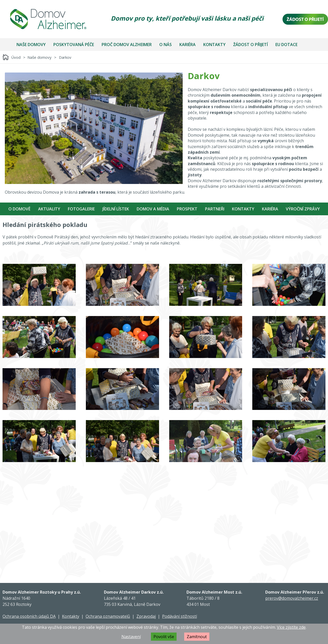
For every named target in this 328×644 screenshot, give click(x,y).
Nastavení (131, 637)
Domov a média (153, 209)
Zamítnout (197, 637)
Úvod (16, 57)
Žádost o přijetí (251, 45)
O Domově (19, 209)
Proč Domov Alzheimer (127, 45)
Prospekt (187, 209)
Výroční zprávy (303, 209)
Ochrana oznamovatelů (108, 616)
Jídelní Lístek (116, 209)
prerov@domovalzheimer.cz (292, 598)
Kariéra (188, 45)
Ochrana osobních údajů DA (29, 616)
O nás (166, 45)
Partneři (215, 209)
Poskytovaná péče (74, 45)
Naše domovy (31, 45)
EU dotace (286, 45)
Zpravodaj (146, 616)
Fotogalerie (81, 209)
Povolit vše (164, 637)
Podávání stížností (179, 616)
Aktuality (49, 209)
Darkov (65, 57)
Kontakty (214, 45)
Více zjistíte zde (291, 627)
